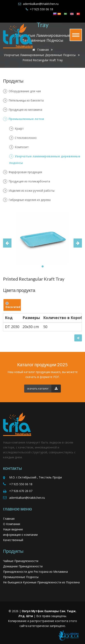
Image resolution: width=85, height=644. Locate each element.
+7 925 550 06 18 (41, 9)
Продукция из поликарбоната (27, 181)
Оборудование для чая (22, 91)
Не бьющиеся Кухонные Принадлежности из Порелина (41, 582)
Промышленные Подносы (21, 577)
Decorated (13, 305)
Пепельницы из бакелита (23, 100)
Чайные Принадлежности (21, 561)
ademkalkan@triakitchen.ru (41, 4)
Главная (9, 519)
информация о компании (20, 535)
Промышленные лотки (24, 119)
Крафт (16, 129)
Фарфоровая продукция (23, 172)
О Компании (12, 524)
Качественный (13, 540)
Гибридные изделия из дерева (27, 200)
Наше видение (13, 529)
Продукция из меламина (23, 110)
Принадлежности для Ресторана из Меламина (35, 572)
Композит (19, 147)
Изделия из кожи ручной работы (29, 191)
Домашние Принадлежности (23, 566)
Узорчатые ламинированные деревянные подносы (40, 55)
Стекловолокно (23, 138)
